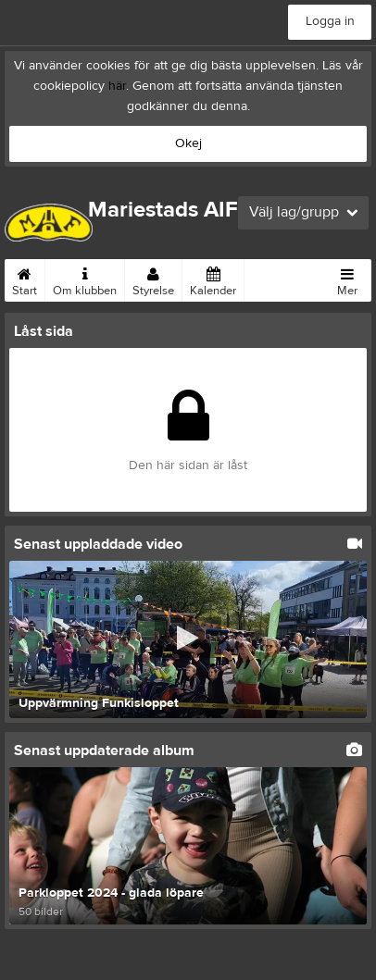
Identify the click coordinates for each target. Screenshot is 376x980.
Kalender (213, 279)
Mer (347, 279)
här (117, 86)
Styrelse (153, 279)
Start (25, 279)
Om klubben (85, 279)
